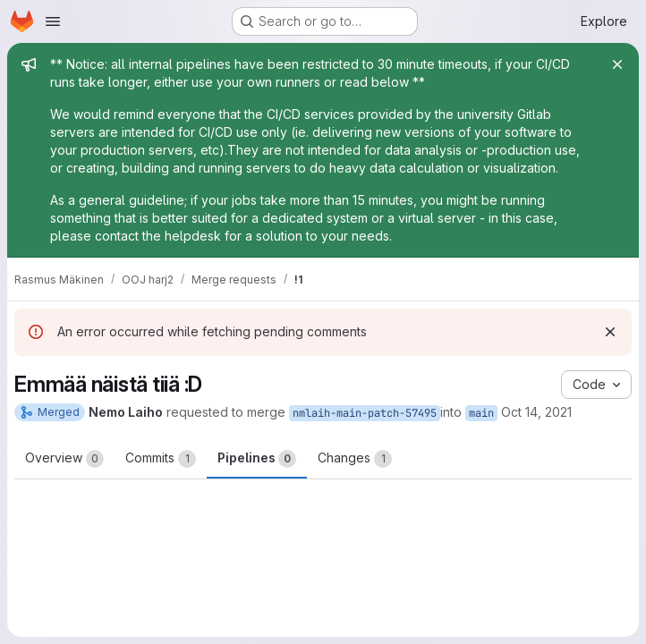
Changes (355, 459)
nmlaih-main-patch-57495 (365, 413)
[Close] (617, 64)
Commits (161, 459)
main (481, 413)
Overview (64, 459)
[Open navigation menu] (53, 21)
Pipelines (257, 459)
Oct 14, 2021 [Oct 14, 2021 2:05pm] (536, 412)
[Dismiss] (610, 332)
